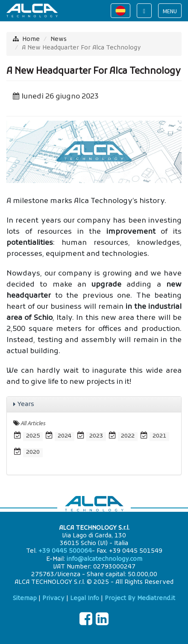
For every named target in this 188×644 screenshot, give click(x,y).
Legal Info (85, 599)
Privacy (53, 599)
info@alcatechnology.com (104, 559)
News (59, 39)
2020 (33, 452)
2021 (159, 436)
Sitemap (25, 599)
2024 (65, 436)
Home (31, 39)
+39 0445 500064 (65, 551)
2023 (96, 436)
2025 (33, 436)
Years (26, 404)
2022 (128, 436)
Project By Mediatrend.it (140, 599)
